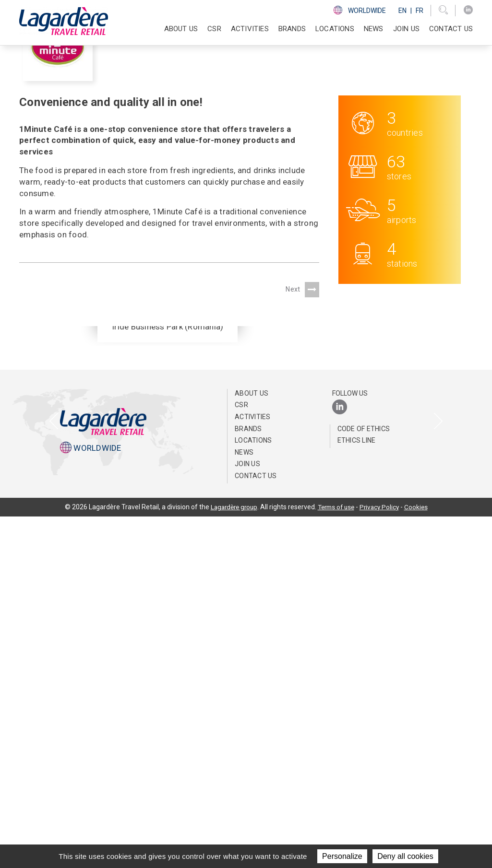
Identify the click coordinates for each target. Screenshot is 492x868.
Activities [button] (250, 29)
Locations (335, 29)
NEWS (374, 29)
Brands (292, 29)
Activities (253, 768)
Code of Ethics (364, 780)
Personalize (342, 856)
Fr (420, 11)
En (402, 11)
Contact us (451, 29)
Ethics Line (357, 792)
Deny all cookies (405, 856)
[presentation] (54, 580)
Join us (406, 29)
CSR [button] (214, 29)
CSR (241, 756)
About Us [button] (181, 29)
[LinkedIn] (468, 10)
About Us (252, 745)
